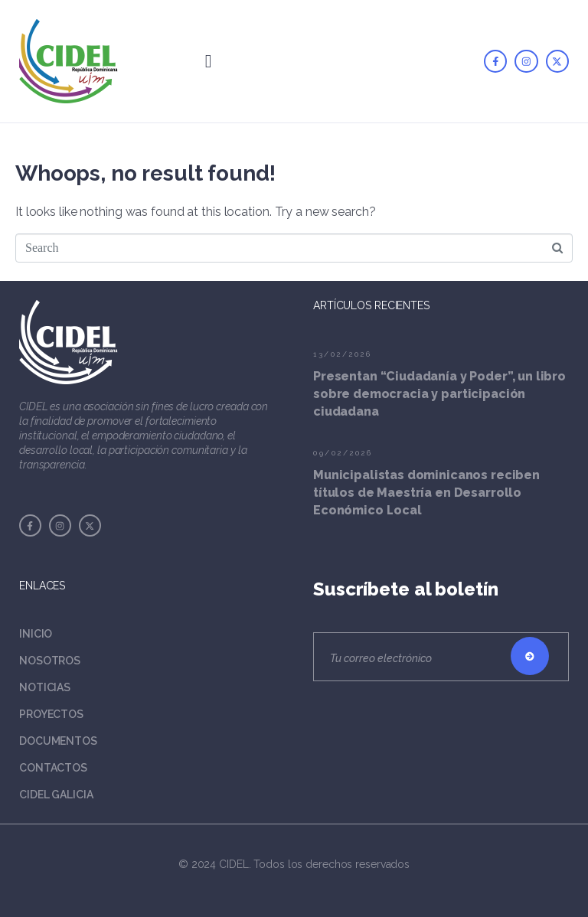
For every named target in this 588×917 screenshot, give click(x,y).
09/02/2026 (343, 453)
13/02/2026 (342, 354)
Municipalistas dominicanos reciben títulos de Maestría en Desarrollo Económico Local (426, 493)
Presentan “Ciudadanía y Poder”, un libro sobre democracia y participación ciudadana (439, 394)
